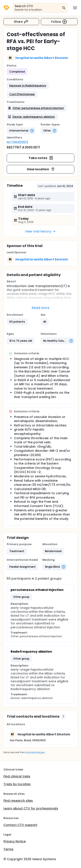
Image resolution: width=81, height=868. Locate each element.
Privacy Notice (15, 841)
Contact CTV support (20, 825)
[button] (28, 86)
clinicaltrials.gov (35, 752)
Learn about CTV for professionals (31, 808)
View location (41, 169)
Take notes (41, 158)
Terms (8, 849)
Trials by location (17, 784)
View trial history (40, 231)
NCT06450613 (17, 142)
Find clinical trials (17, 776)
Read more (40, 308)
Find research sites (18, 801)
